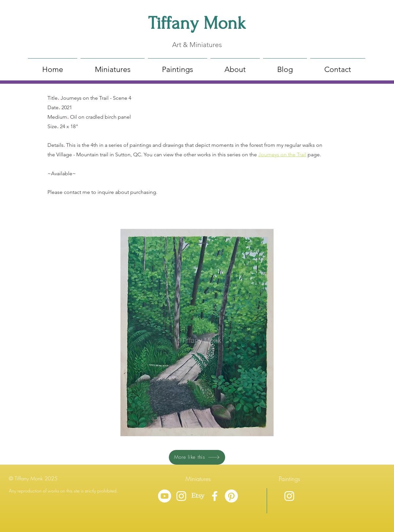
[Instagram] (181, 496)
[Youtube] (165, 496)
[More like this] (197, 457)
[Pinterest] (231, 496)
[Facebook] (215, 496)
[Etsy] (198, 496)
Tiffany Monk (197, 23)
